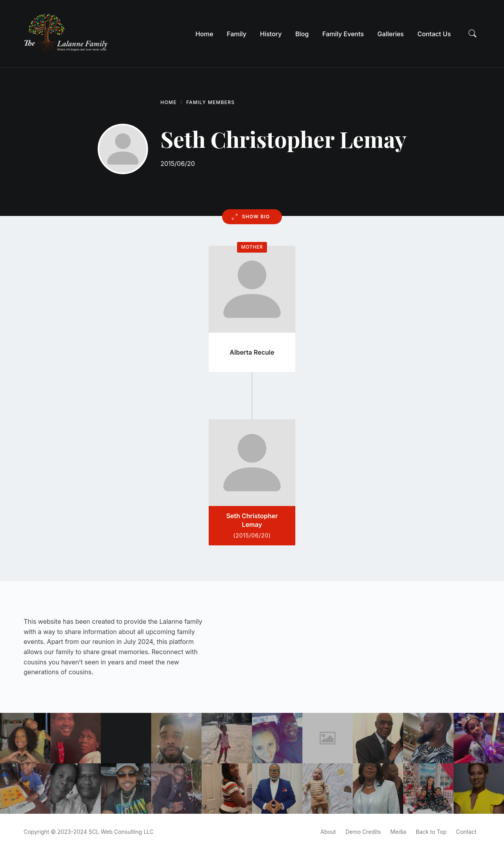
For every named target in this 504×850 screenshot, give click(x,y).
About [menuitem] (328, 832)
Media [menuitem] (398, 832)
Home (169, 102)
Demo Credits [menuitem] (363, 832)
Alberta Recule (252, 352)
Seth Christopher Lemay (252, 520)
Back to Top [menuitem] (431, 832)
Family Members (210, 102)
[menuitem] (204, 34)
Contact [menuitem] (466, 832)
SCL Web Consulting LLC (121, 832)
